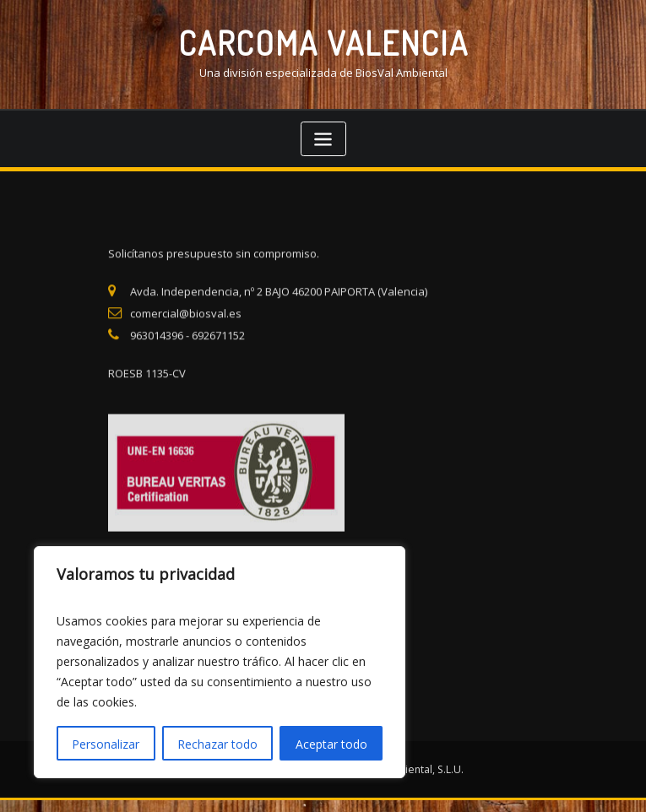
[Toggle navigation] (323, 139)
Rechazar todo (217, 744)
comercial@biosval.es (186, 333)
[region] (220, 662)
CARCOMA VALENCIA (323, 43)
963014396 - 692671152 (187, 355)
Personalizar (106, 744)
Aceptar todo (331, 744)
